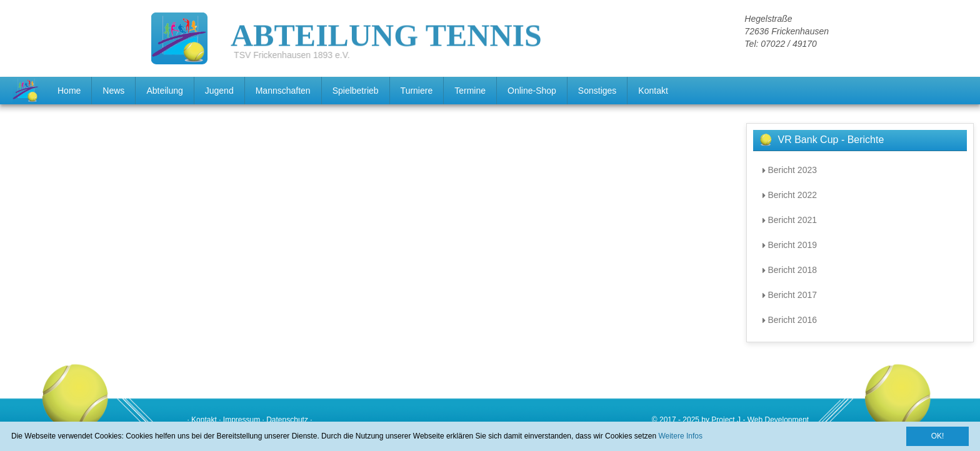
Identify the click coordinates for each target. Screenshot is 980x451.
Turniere (417, 91)
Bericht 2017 (790, 295)
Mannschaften (283, 91)
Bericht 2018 (790, 270)
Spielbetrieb (356, 91)
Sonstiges (597, 91)
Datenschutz (287, 420)
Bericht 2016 (790, 320)
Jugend (219, 91)
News (113, 91)
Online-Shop (532, 91)
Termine (470, 91)
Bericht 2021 (790, 220)
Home (69, 91)
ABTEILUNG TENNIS (386, 26)
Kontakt (653, 91)
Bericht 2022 (790, 195)
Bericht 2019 (790, 245)
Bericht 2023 (790, 170)
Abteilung (164, 91)
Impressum (242, 420)
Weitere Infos (680, 436)
